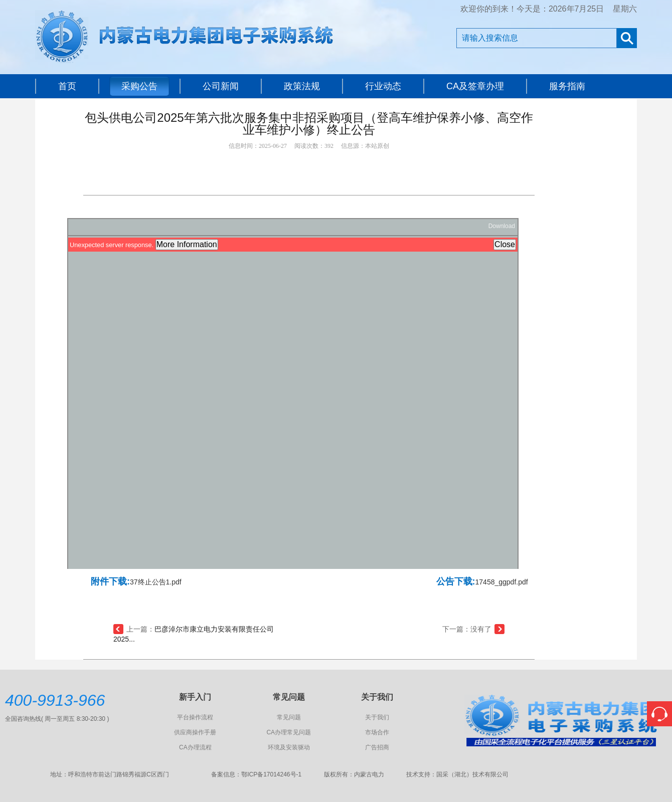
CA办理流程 (195, 747)
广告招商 (377, 747)
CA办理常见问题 (289, 732)
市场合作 (377, 732)
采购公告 (139, 86)
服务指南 (567, 86)
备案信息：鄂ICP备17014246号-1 (256, 774)
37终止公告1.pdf (156, 582)
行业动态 (383, 86)
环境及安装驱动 (289, 747)
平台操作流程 (195, 717)
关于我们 (377, 717)
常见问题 (289, 717)
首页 (67, 86)
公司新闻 (221, 86)
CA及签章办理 (475, 86)
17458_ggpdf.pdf (502, 582)
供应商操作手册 (195, 732)
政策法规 (302, 86)
